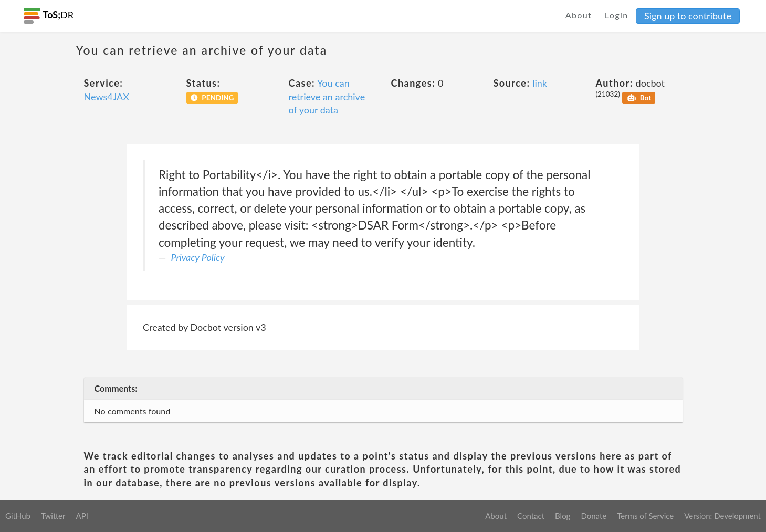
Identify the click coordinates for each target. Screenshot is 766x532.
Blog (563, 516)
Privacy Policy (198, 257)
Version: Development (722, 516)
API (82, 516)
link (540, 83)
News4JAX (107, 97)
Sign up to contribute (688, 16)
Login (617, 15)
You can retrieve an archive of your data (327, 96)
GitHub (18, 516)
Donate (594, 516)
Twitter (53, 516)
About (579, 15)
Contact (531, 516)
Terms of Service (645, 516)
